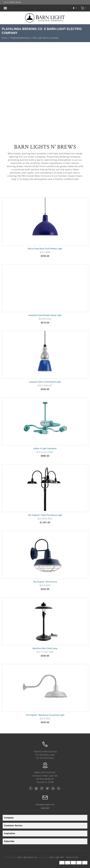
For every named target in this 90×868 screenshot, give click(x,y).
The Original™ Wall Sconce (45, 582)
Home (5, 38)
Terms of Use (72, 857)
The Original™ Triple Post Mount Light (45, 515)
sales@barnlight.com (45, 805)
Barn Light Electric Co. (28, 857)
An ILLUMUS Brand (12, 2)
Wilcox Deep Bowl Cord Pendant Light (45, 249)
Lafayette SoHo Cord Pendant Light (45, 382)
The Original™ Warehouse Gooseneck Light (45, 715)
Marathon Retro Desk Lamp (45, 648)
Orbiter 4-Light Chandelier (45, 449)
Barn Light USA (57, 857)
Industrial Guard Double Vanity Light (45, 315)
